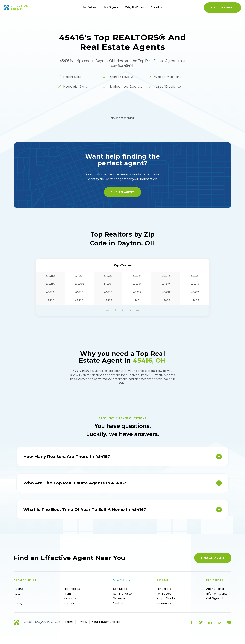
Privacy (83, 622)
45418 (166, 292)
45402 (108, 276)
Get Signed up (216, 598)
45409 (108, 284)
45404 (166, 276)
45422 (79, 301)
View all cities (121, 580)
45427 (195, 301)
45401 (79, 276)
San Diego (120, 589)
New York (70, 598)
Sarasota (119, 598)
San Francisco (122, 594)
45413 (195, 284)
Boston (18, 598)
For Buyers (111, 7)
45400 (50, 276)
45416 (108, 292)
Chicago (19, 603)
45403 (137, 276)
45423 (108, 301)
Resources (164, 603)
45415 (79, 292)
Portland (70, 603)
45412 (166, 284)
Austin (18, 594)
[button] (108, 310)
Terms (69, 622)
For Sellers (89, 7)
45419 (195, 292)
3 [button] (130, 310)
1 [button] (115, 310)
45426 (166, 301)
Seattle (118, 603)
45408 (79, 284)
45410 (137, 284)
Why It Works (134, 7)
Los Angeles (72, 589)
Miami (67, 594)
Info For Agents (217, 594)
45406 (50, 284)
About (157, 7)
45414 (50, 292)
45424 (137, 301)
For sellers (164, 589)
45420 (50, 301)
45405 (195, 276)
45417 (137, 292)
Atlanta (19, 589)
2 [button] (122, 310)
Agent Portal (215, 589)
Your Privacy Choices (106, 622)
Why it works (166, 598)
